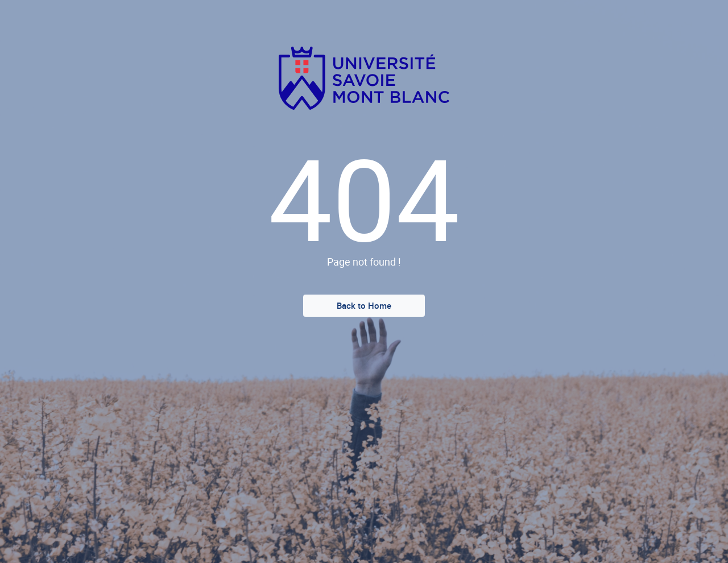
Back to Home (364, 305)
